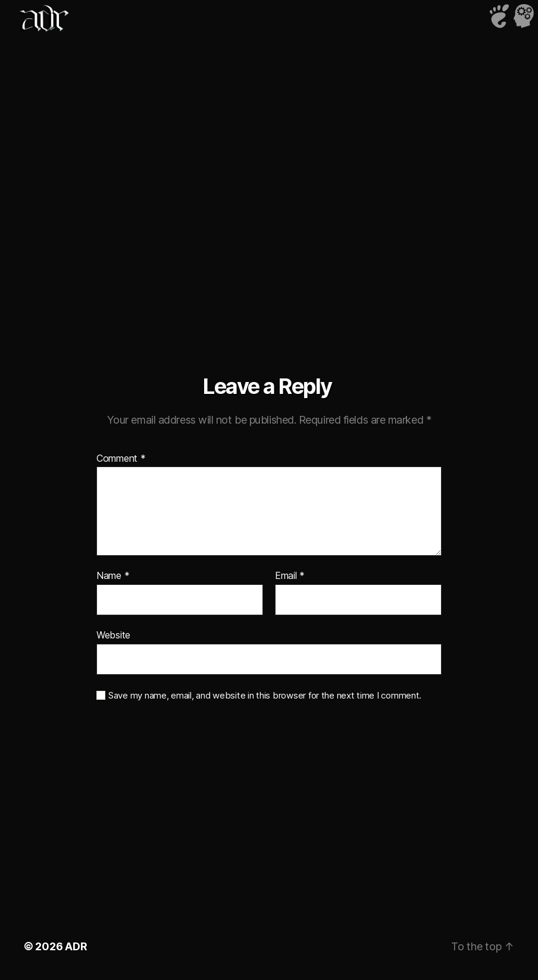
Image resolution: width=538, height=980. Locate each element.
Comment (121, 459)
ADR (76, 946)
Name (113, 576)
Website (113, 635)
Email (290, 576)
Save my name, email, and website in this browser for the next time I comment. (265, 696)
